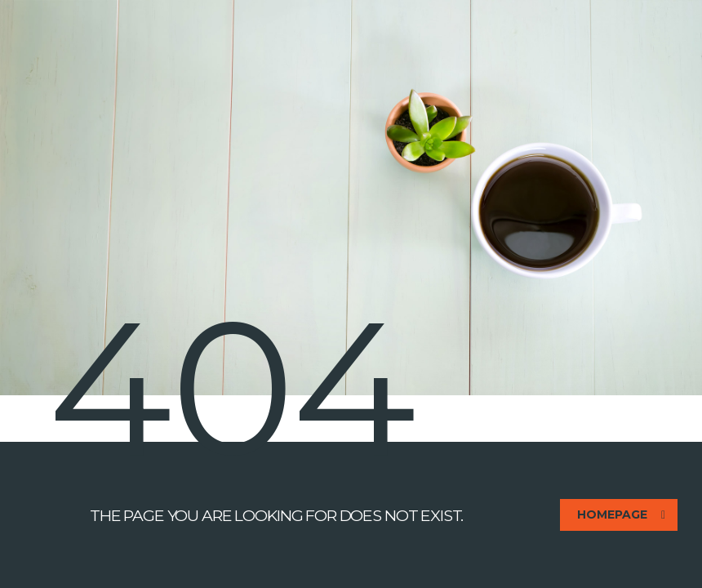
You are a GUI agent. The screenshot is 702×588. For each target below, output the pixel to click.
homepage (621, 514)
